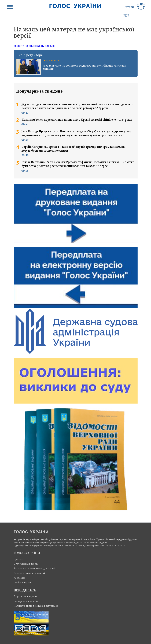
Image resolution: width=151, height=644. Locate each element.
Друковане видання (25, 596)
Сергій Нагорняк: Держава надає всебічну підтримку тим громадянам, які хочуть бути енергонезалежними (73, 149)
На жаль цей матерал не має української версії (74, 32)
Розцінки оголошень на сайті (31, 573)
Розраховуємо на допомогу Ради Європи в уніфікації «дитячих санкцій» (84, 67)
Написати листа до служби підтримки (36, 606)
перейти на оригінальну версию (34, 46)
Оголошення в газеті (26, 564)
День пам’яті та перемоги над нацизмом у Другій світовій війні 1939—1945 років (77, 120)
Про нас (18, 559)
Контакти (19, 578)
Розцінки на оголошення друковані (34, 568)
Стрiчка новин (22, 583)
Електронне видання (26, 601)
